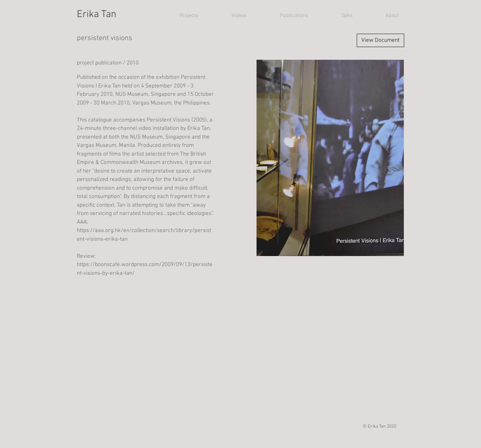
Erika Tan (97, 15)
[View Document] (380, 40)
